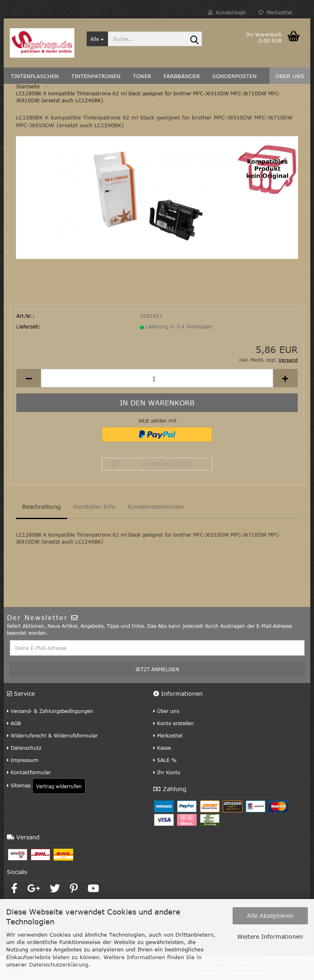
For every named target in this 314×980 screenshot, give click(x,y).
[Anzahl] (157, 379)
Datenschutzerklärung (59, 964)
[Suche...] (98, 39)
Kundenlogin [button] (227, 12)
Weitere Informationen (270, 936)
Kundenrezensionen (156, 507)
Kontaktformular (29, 773)
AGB (14, 724)
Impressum (23, 761)
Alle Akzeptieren (270, 916)
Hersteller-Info (94, 507)
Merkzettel (275, 12)
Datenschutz (24, 748)
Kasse (162, 748)
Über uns (166, 712)
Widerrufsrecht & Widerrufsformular (52, 736)
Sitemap (19, 786)
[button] (29, 379)
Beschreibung (41, 507)
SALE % (165, 761)
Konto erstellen (174, 724)
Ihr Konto (167, 773)
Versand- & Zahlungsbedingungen (50, 712)
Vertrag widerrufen (59, 787)
